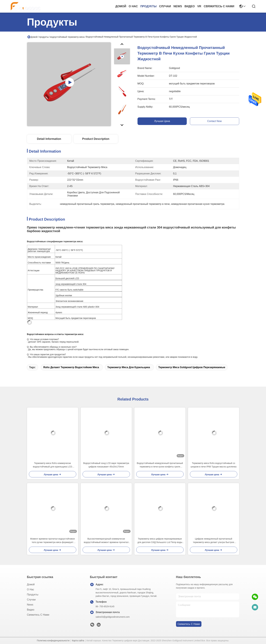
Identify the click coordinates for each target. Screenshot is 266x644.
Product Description (96, 139)
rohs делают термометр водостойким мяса (71, 367)
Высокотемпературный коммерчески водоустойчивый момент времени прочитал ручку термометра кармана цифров (106, 541)
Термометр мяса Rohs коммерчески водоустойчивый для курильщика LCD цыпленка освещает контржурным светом (52, 465)
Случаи (165, 6)
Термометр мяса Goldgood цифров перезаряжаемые (192, 367)
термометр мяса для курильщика (129, 367)
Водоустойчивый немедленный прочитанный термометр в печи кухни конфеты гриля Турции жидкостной (160, 465)
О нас (133, 6)
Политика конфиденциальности (53, 641)
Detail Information (49, 139)
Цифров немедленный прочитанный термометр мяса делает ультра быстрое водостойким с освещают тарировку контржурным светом (214, 541)
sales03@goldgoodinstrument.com (113, 617)
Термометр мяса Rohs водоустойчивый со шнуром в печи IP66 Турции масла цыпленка (214, 465)
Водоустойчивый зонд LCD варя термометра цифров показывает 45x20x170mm (106, 465)
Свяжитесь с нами (219, 6)
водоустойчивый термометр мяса (67, 37)
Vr (199, 6)
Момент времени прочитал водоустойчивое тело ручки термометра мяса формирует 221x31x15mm (52, 541)
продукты (148, 6)
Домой (121, 6)
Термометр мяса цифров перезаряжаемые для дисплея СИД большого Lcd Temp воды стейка (160, 541)
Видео (190, 6)
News (178, 6)
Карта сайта (78, 641)
